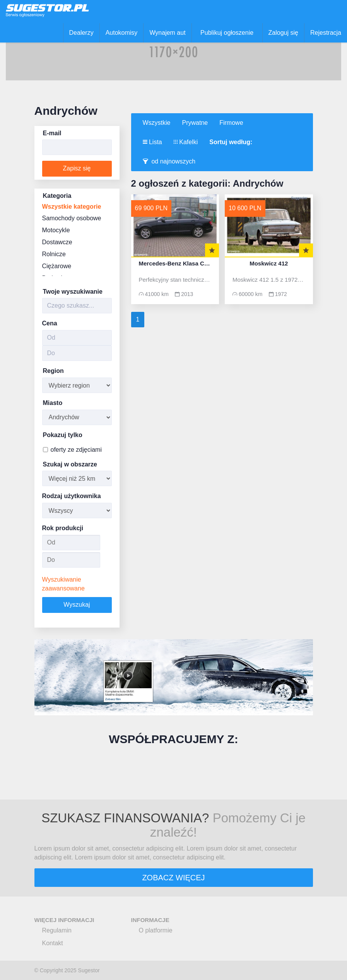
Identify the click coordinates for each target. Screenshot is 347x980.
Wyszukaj (77, 605)
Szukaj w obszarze (70, 464)
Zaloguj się (283, 33)
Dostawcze (57, 242)
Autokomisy (122, 33)
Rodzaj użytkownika (72, 496)
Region (53, 371)
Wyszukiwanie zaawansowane (63, 584)
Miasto (53, 403)
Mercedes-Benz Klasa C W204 (175, 264)
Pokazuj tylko (63, 435)
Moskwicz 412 (269, 264)
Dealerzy (81, 33)
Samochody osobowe (72, 218)
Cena (50, 323)
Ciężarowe (57, 266)
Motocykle (56, 230)
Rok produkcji (63, 528)
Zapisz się (77, 168)
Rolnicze (54, 254)
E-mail (52, 133)
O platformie (156, 930)
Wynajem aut (167, 33)
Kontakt (53, 943)
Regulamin (57, 930)
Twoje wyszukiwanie (73, 292)
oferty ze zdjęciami (73, 450)
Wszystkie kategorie (72, 207)
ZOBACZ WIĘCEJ (173, 878)
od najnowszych (169, 161)
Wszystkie (157, 123)
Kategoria (57, 196)
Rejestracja (326, 33)
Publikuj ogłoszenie (227, 33)
